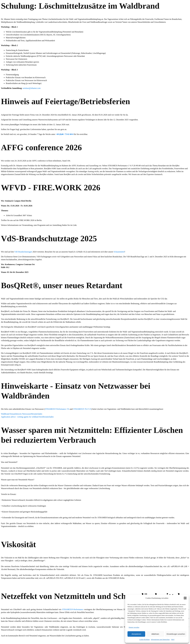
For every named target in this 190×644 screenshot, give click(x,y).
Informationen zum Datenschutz (160, 640)
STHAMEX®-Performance (73, 609)
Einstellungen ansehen (176, 634)
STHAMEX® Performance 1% (57, 409)
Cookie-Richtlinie (145, 640)
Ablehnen (155, 634)
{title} (173, 640)
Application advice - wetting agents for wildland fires (22, 417)
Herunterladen (37, 414)
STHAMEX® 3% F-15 (82, 409)
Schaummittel (119, 252)
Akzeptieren (136, 634)
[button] (185, 598)
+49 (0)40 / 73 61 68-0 (65, 134)
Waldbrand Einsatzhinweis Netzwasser (16, 414)
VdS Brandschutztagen (23, 252)
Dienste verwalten (134, 627)
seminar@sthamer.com (32, 88)
